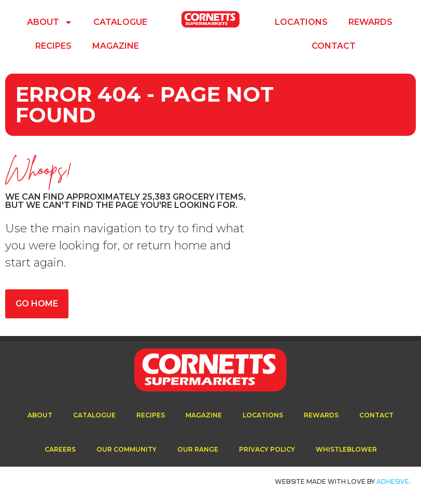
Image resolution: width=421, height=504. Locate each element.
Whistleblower (346, 449)
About (50, 22)
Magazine (116, 46)
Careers (60, 449)
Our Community (127, 449)
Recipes (53, 46)
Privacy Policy (267, 449)
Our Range (198, 449)
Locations (301, 22)
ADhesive (393, 481)
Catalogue (120, 22)
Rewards (370, 22)
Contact (334, 46)
